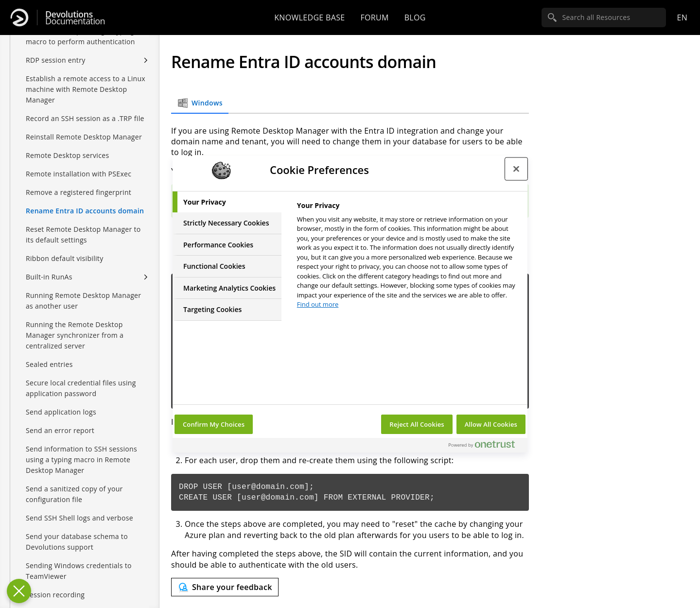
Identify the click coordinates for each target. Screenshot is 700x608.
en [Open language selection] (682, 17)
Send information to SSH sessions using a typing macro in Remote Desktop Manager (81, 460)
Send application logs (61, 412)
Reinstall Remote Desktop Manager (84, 137)
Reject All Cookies (417, 424)
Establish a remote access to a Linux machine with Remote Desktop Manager (86, 89)
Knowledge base (309, 17)
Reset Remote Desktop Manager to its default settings (83, 235)
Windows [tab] (200, 103)
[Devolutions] (19, 17)
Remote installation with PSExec (79, 174)
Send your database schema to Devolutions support (77, 542)
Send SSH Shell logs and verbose (79, 518)
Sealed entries (49, 364)
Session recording (55, 595)
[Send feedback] (225, 587)
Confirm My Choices (214, 424)
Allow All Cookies (491, 424)
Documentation (75, 18)
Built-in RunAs (49, 277)
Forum (374, 17)
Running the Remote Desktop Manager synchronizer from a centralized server (75, 335)
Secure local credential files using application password (81, 388)
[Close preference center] (516, 169)
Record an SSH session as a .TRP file (85, 118)
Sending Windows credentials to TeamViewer (79, 571)
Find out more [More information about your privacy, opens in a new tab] (318, 304)
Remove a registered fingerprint (79, 192)
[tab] (227, 202)
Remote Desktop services (67, 155)
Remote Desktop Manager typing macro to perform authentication (80, 36)
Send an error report (60, 430)
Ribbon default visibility (65, 258)
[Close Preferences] (19, 591)
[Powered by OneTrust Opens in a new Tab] (486, 446)
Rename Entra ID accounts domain (85, 211)
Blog (415, 17)
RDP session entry (56, 60)
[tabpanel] (408, 258)
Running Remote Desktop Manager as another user (83, 301)
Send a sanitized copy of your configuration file (74, 494)
